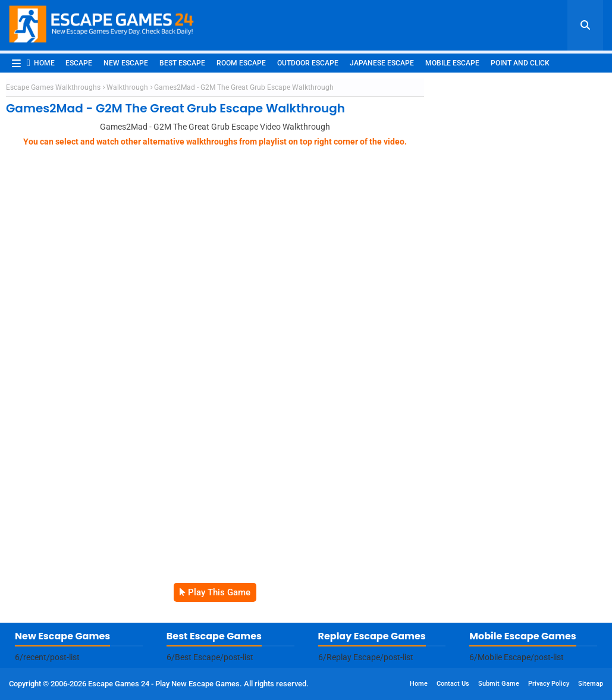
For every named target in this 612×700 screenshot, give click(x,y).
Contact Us (453, 684)
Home (41, 63)
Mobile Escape (452, 63)
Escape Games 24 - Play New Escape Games (164, 684)
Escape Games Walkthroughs (53, 87)
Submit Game (499, 684)
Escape (79, 63)
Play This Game (219, 592)
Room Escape (241, 63)
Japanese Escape (382, 63)
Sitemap (591, 684)
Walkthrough (127, 87)
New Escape (126, 63)
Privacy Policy (549, 684)
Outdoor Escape (308, 63)
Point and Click (520, 63)
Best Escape (182, 63)
